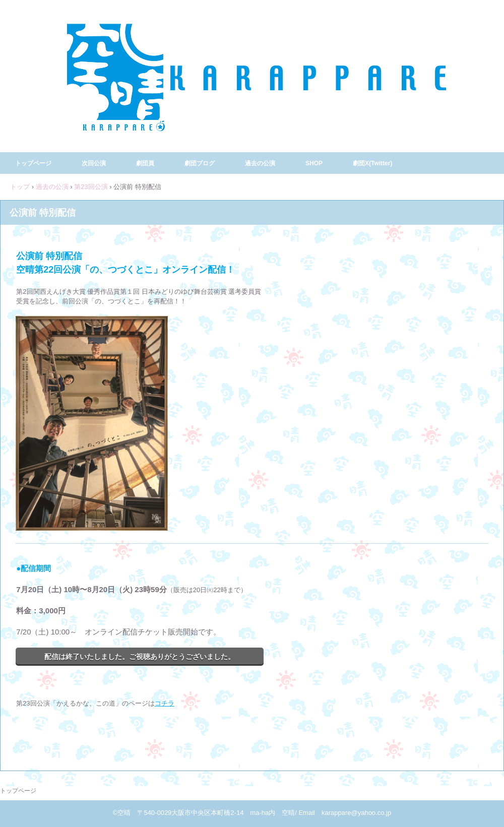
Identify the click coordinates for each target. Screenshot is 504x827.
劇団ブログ (200, 163)
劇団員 (145, 163)
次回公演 (94, 163)
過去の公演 (260, 163)
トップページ (33, 163)
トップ (20, 187)
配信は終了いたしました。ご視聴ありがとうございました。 (140, 657)
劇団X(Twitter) (372, 163)
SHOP (314, 163)
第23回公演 (91, 187)
